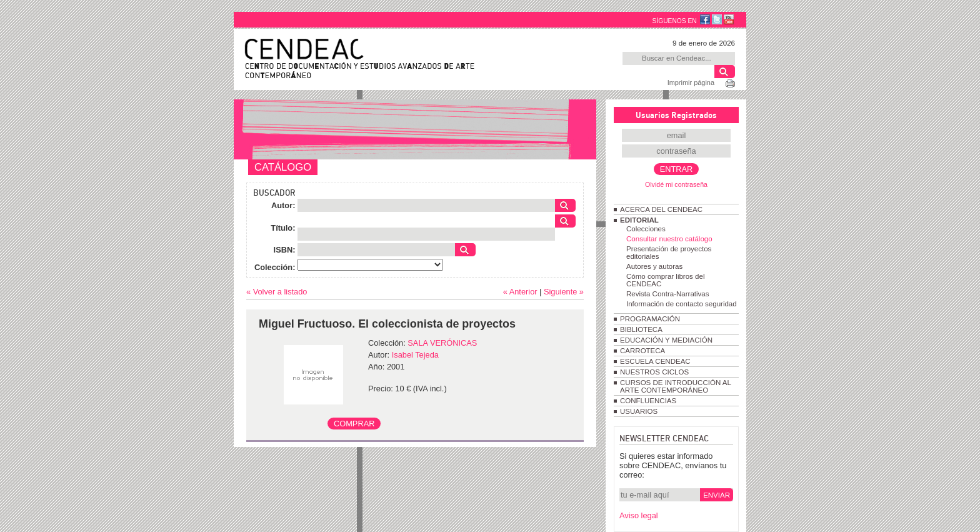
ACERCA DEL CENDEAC (661, 209)
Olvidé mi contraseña (676, 184)
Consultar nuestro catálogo (669, 239)
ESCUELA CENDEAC (655, 361)
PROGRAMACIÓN (650, 319)
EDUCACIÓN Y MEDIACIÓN (666, 340)
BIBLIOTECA (641, 329)
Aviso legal (639, 515)
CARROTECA (642, 351)
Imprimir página (691, 83)
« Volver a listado (277, 292)
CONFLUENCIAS (648, 401)
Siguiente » (564, 292)
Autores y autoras (654, 266)
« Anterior (520, 292)
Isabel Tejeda (415, 355)
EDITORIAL (639, 220)
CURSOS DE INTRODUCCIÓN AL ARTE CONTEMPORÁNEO (675, 386)
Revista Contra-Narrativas (667, 294)
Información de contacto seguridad (682, 304)
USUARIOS (639, 411)
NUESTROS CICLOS (654, 372)
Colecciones (646, 229)
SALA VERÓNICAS (442, 343)
